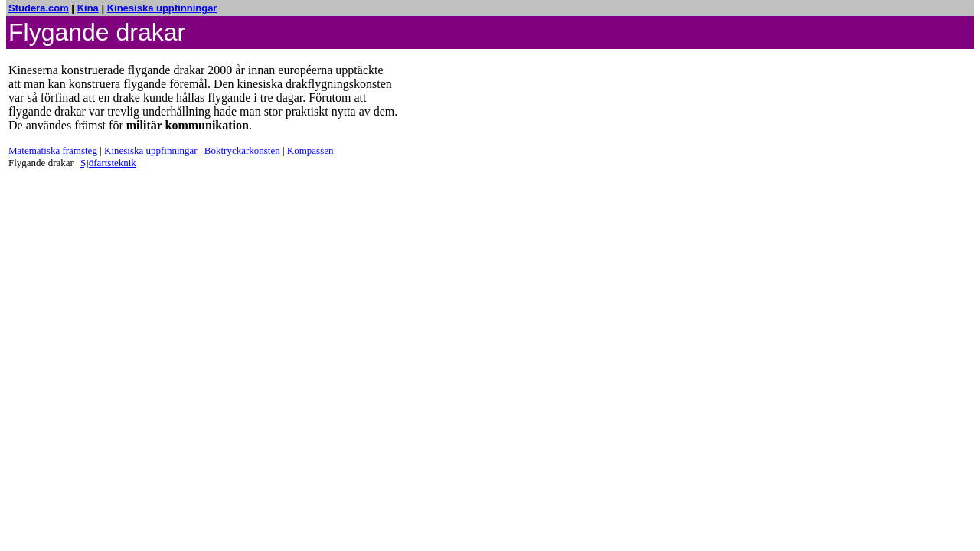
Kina (88, 8)
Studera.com (39, 8)
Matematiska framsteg (53, 150)
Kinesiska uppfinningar (162, 8)
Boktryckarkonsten (242, 150)
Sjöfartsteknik (108, 163)
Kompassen (310, 150)
